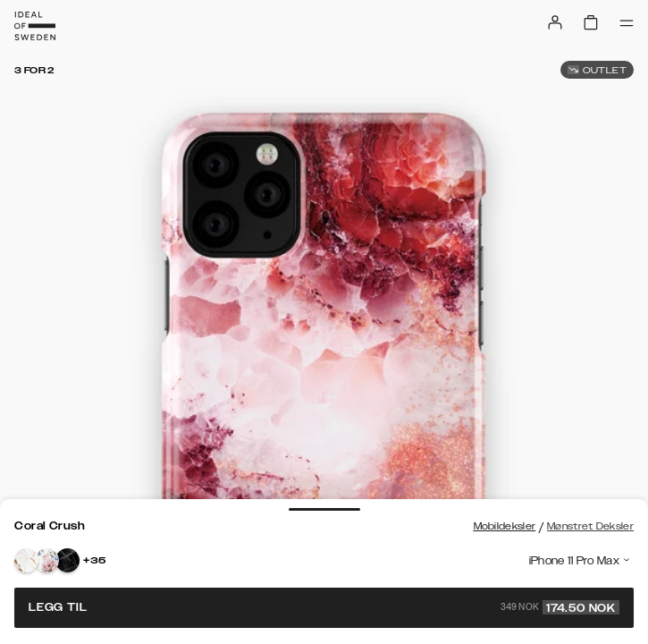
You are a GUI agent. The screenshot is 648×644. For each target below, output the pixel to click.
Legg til (324, 607)
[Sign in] (555, 22)
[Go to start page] (35, 26)
